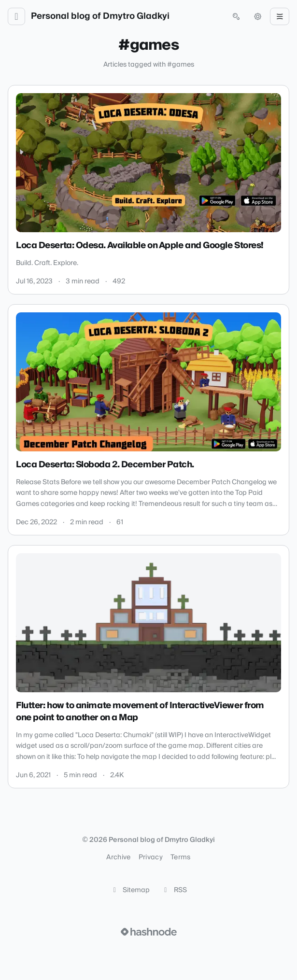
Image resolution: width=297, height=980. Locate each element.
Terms (181, 857)
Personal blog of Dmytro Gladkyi (100, 16)
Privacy (151, 857)
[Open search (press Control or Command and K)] (236, 16)
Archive (118, 857)
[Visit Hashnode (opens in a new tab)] (149, 932)
